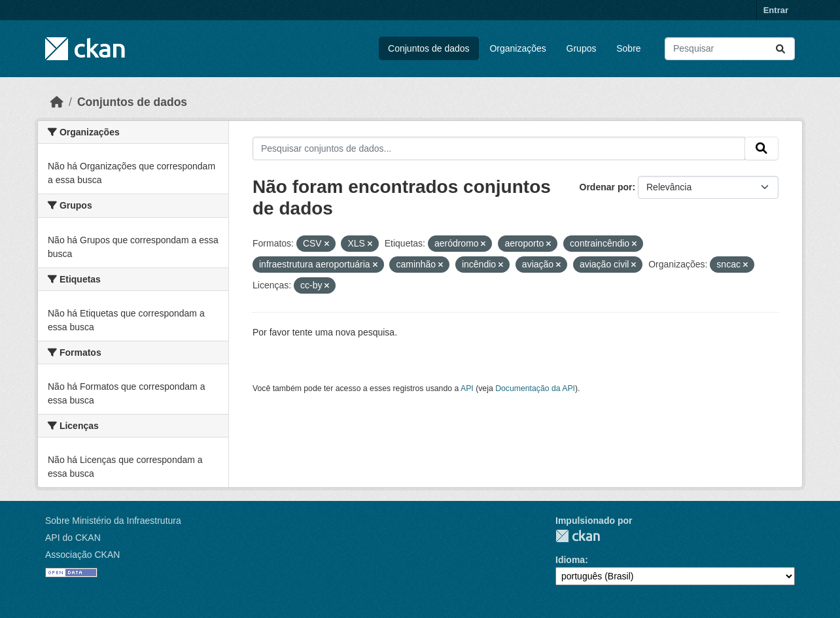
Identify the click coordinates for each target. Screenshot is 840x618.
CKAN (578, 536)
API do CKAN (73, 538)
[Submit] (780, 49)
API (467, 388)
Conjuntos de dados (429, 48)
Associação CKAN (82, 555)
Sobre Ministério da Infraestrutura (113, 521)
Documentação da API (535, 388)
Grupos (582, 48)
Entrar (776, 10)
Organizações (517, 48)
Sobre (628, 48)
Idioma (570, 560)
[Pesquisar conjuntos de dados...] (730, 49)
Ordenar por (606, 187)
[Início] (57, 102)
